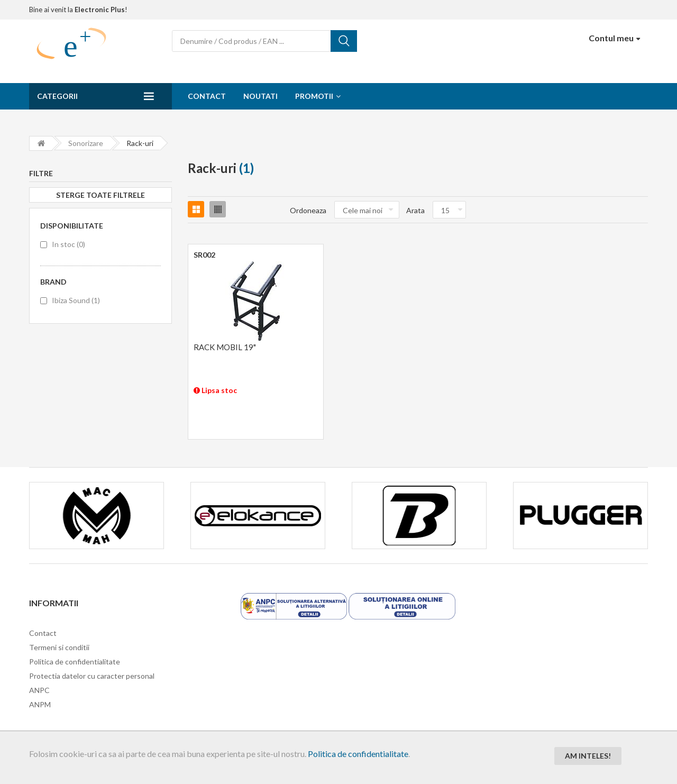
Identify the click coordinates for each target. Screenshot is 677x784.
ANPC (39, 690)
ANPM (40, 704)
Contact (207, 96)
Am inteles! (588, 756)
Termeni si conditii (59, 647)
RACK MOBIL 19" (225, 347)
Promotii (314, 96)
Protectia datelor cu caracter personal (92, 676)
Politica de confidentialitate (358, 754)
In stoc (68, 244)
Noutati (260, 96)
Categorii (57, 96)
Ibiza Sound (76, 300)
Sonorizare (86, 143)
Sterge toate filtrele (100, 195)
